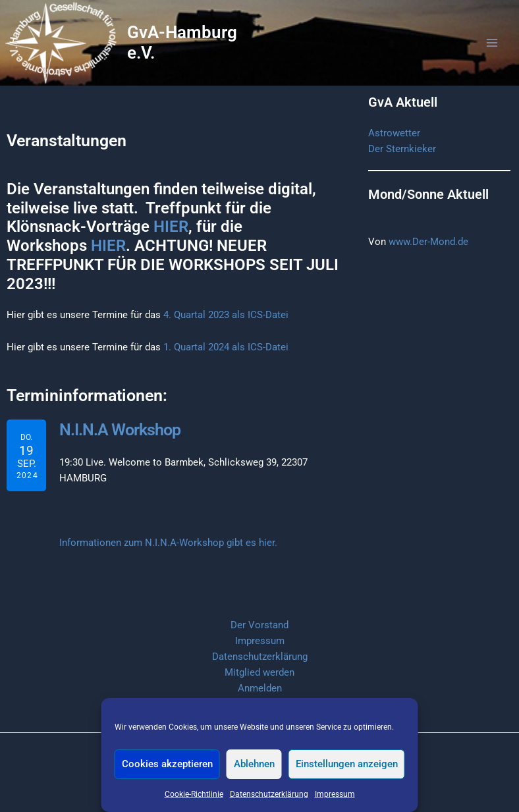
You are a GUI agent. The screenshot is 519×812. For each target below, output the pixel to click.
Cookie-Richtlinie (194, 794)
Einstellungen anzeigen (347, 764)
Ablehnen (254, 764)
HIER (171, 241)
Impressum (335, 794)
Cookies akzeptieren (167, 764)
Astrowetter (394, 148)
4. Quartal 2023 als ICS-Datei (226, 329)
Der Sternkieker (402, 163)
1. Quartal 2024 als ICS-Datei (226, 362)
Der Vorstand (259, 625)
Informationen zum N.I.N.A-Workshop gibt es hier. (168, 556)
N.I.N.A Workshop (118, 444)
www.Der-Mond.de (428, 256)
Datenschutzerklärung (269, 794)
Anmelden (260, 688)
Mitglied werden (259, 672)
